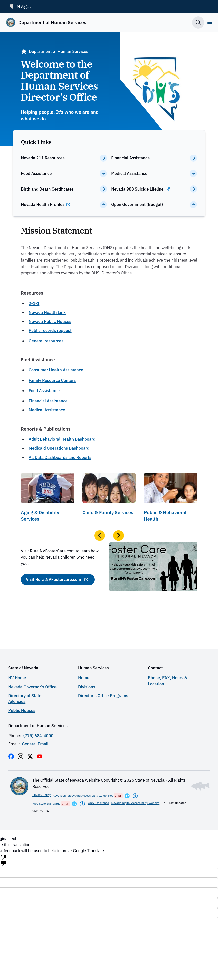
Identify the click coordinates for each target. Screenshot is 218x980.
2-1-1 (34, 303)
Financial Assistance (48, 401)
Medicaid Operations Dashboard (59, 448)
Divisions (87, 687)
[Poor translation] (3, 860)
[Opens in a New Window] (127, 796)
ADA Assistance (99, 803)
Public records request (50, 330)
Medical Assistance (47, 410)
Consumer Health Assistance (56, 370)
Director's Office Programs (103, 696)
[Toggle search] (198, 23)
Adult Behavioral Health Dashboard (62, 439)
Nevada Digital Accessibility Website (135, 803)
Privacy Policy (42, 795)
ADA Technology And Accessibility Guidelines (83, 795)
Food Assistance (44, 391)
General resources (46, 341)
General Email (35, 744)
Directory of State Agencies (25, 699)
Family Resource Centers (52, 380)
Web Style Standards (46, 803)
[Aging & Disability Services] (48, 499)
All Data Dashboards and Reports (60, 457)
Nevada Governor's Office (32, 687)
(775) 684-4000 (39, 736)
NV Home (17, 678)
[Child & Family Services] (109, 499)
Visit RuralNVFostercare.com (53, 579)
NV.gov (20, 6)
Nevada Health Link (47, 312)
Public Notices (22, 710)
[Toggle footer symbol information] (201, 786)
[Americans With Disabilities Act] (135, 796)
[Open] (210, 22)
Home (84, 678)
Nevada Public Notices (50, 321)
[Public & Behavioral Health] (171, 499)
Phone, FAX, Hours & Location (168, 681)
